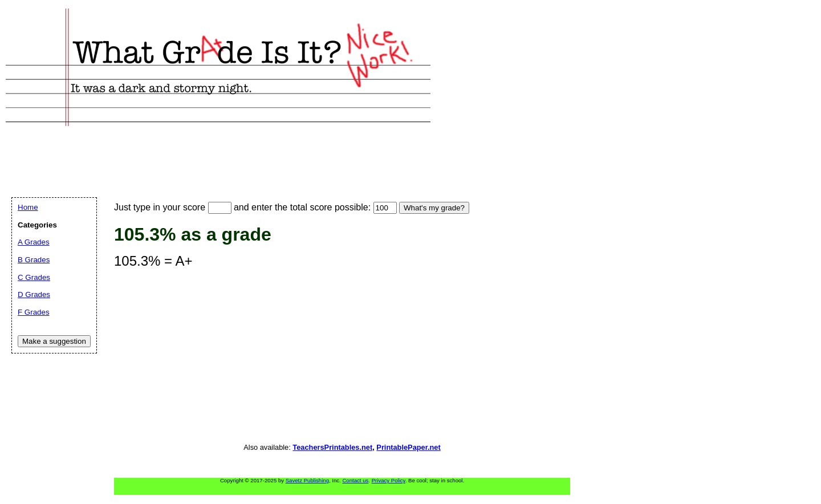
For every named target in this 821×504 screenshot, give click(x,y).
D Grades (34, 294)
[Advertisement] (219, 149)
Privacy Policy (389, 480)
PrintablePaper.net (408, 447)
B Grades (34, 260)
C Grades (34, 277)
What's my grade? (434, 208)
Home (28, 207)
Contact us (355, 480)
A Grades (34, 242)
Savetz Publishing (307, 480)
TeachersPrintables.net (332, 447)
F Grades (34, 312)
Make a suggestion (54, 341)
